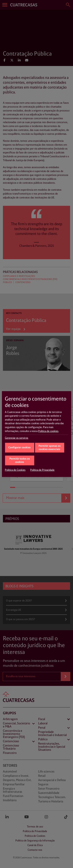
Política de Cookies (15, 470)
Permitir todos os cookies (20, 461)
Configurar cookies (19, 447)
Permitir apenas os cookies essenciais (50, 448)
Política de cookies (48, 431)
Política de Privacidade (42, 470)
